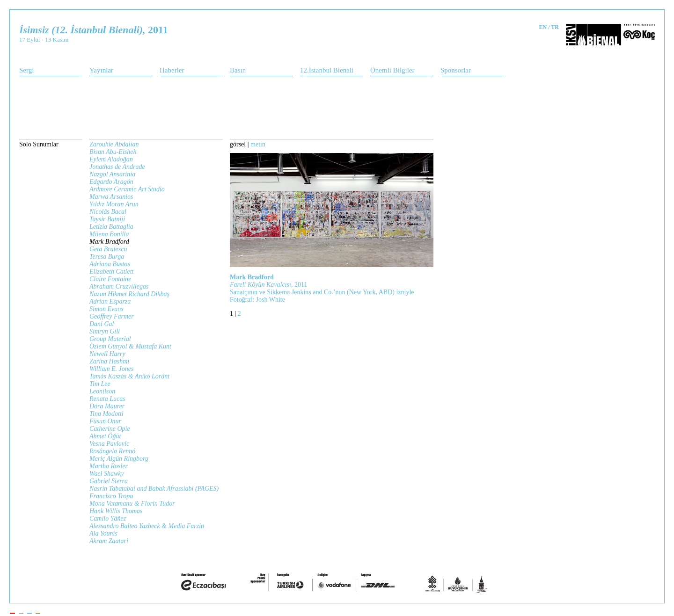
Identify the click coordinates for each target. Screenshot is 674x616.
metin (258, 144)
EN (543, 27)
